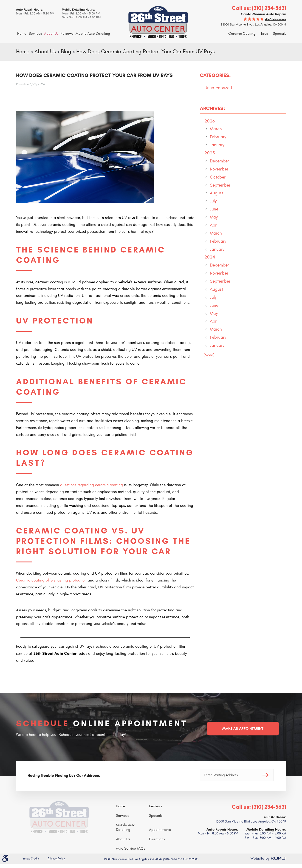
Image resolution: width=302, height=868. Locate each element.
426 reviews (276, 19)
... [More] (207, 355)
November (219, 169)
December (219, 161)
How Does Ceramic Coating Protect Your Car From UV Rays (145, 52)
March (216, 129)
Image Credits (31, 859)
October (218, 177)
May (214, 217)
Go (265, 775)
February (218, 137)
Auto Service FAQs (130, 848)
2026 (210, 121)
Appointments (160, 830)
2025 (210, 153)
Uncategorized (218, 88)
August (216, 193)
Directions (157, 839)
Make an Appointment (243, 728)
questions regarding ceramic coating (92, 485)
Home (22, 34)
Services (35, 34)
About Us (51, 34)
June (214, 209)
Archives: (212, 108)
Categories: (215, 75)
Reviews (67, 34)
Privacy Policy (56, 859)
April (214, 225)
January (217, 145)
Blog (66, 52)
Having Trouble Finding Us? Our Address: (64, 776)
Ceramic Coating (242, 34)
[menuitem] (22, 34)
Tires (264, 34)
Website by (268, 859)
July (213, 201)
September (220, 185)
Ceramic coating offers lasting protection (51, 580)
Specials (279, 34)
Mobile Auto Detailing (93, 34)
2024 (210, 257)
